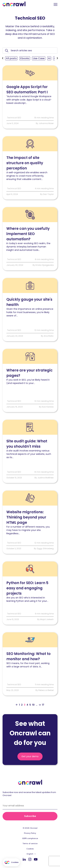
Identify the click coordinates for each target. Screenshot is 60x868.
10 (33, 705)
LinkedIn (24, 859)
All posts (11, 58)
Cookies (30, 849)
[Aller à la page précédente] (17, 705)
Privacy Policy (30, 833)
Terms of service (30, 843)
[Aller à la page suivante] (40, 705)
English (30, 854)
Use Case (39, 58)
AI (49, 58)
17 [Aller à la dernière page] (43, 705)
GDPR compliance (30, 838)
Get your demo (30, 756)
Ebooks (25, 58)
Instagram (30, 859)
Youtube (36, 859)
